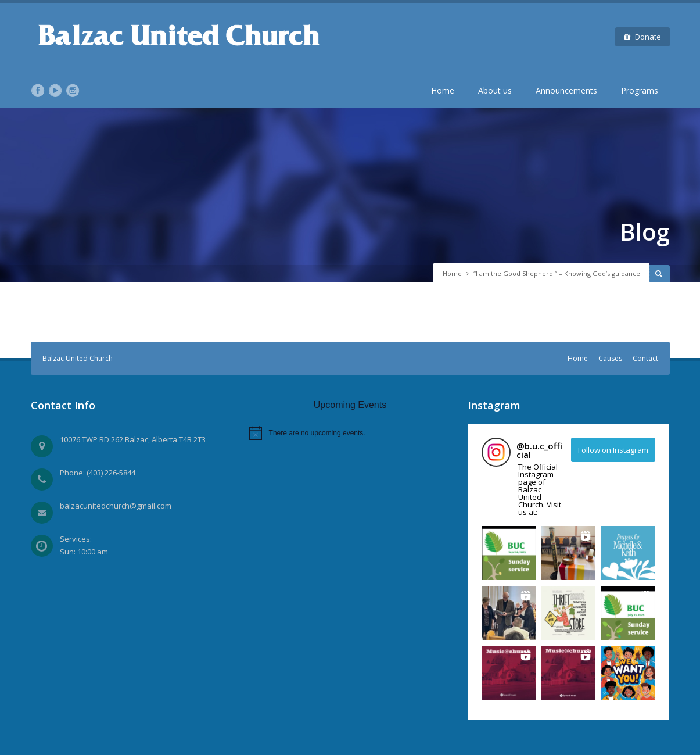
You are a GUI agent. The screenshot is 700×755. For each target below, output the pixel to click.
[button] (509, 553)
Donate (642, 37)
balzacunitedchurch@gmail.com (116, 506)
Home (443, 90)
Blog (645, 232)
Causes (610, 358)
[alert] (350, 433)
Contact (645, 358)
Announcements (566, 90)
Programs (640, 90)
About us (495, 90)
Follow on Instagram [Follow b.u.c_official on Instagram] (613, 450)
